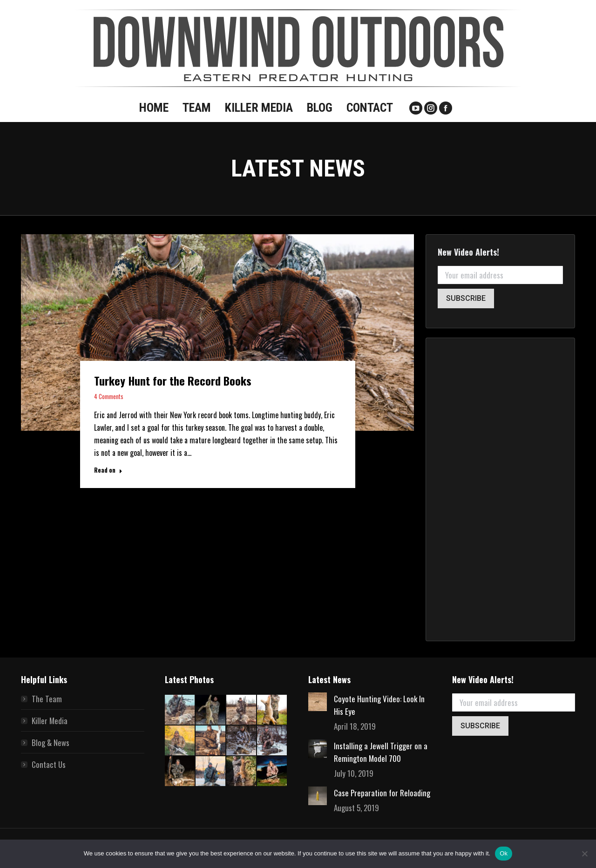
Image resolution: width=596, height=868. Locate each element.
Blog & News (51, 743)
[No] (584, 854)
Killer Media (50, 721)
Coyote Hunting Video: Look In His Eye (379, 705)
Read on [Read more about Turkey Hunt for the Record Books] (108, 470)
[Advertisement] (500, 489)
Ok (504, 853)
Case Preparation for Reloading (382, 793)
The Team (47, 699)
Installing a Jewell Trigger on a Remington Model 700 (381, 752)
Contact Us (49, 764)
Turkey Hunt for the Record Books (173, 380)
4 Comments (109, 396)
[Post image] (318, 702)
